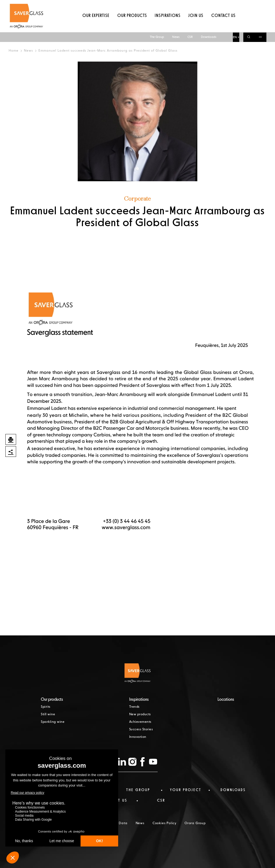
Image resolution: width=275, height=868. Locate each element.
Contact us (223, 26)
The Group (157, 5)
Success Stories (141, 730)
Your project (186, 790)
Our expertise (96, 26)
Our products (132, 26)
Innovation (138, 737)
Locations (226, 700)
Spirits (46, 707)
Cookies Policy (164, 823)
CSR (190, 5)
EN (235, 5)
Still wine (48, 714)
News (176, 5)
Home (14, 51)
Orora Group (195, 823)
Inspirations (167, 26)
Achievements (140, 722)
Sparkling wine (53, 722)
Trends (134, 707)
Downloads (209, 5)
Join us (196, 26)
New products (140, 714)
